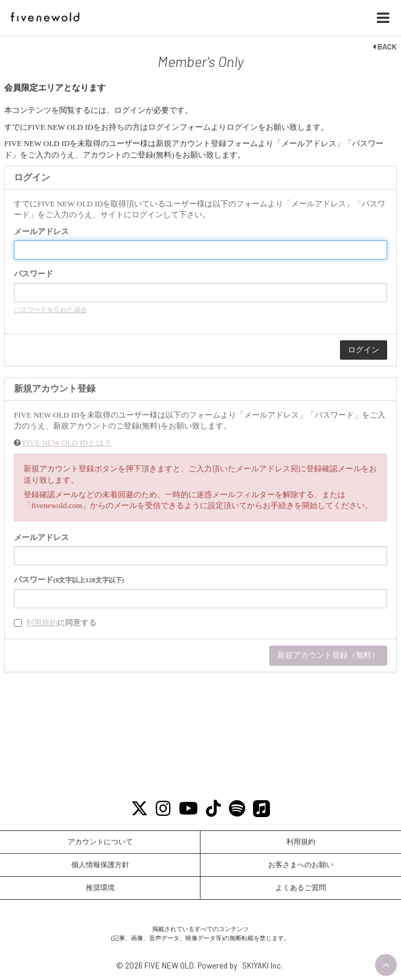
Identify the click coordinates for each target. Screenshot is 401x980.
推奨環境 (100, 888)
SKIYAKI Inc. (262, 966)
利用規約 (42, 622)
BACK (385, 46)
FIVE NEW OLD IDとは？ (67, 443)
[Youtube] (189, 809)
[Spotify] (237, 809)
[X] (140, 809)
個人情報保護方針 (100, 865)
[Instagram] (164, 809)
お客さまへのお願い (301, 865)
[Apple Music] (262, 809)
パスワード (34, 274)
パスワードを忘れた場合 (50, 310)
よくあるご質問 (301, 888)
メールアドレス (41, 231)
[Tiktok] (214, 809)
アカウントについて (100, 842)
